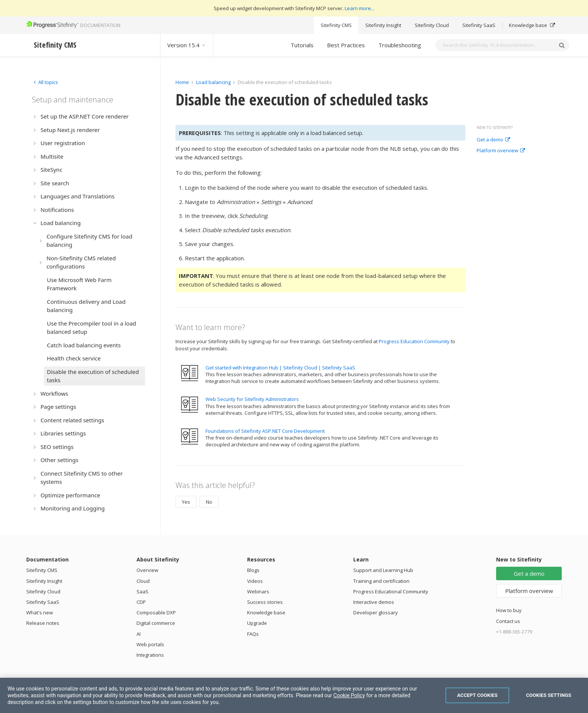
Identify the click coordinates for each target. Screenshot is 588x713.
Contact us (508, 621)
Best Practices (346, 45)
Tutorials (302, 45)
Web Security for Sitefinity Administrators (252, 399)
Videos (255, 581)
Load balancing (213, 82)
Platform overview (501, 151)
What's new (40, 612)
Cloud (143, 581)
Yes (186, 502)
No (209, 502)
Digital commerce (156, 623)
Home (182, 82)
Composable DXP (156, 612)
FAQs (253, 634)
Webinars (258, 591)
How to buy (509, 610)
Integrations (150, 655)
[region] (294, 695)
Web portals (150, 644)
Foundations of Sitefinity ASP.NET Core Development (265, 431)
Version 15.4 (187, 45)
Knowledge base (532, 25)
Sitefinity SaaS (479, 25)
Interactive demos (374, 602)
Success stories (265, 602)
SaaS (142, 591)
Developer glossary (376, 612)
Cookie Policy (349, 695)
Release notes (43, 623)
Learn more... (359, 8)
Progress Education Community (414, 341)
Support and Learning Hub (383, 570)
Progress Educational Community (391, 591)
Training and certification (381, 581)
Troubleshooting (400, 45)
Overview (147, 570)
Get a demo (493, 140)
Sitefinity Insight (383, 25)
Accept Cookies (477, 695)
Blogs (253, 570)
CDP (141, 602)
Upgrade (257, 623)
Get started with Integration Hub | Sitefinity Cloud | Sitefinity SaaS (280, 368)
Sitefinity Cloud (432, 25)
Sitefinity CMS (336, 25)
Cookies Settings (549, 695)
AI (139, 634)
